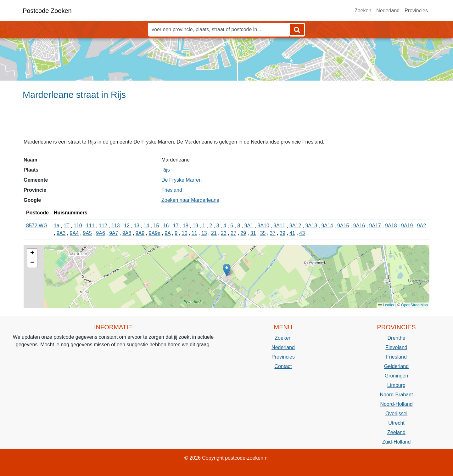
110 (78, 226)
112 (103, 226)
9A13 (311, 226)
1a (57, 226)
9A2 (422, 226)
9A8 (127, 233)
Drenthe (397, 338)
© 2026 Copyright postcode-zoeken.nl (226, 458)
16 (166, 226)
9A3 (61, 233)
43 (302, 233)
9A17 (375, 226)
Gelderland (396, 366)
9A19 (407, 226)
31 (253, 233)
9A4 (74, 233)
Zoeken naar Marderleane (190, 200)
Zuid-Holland (397, 442)
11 (194, 233)
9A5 (87, 233)
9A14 (327, 226)
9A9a (155, 233)
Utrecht (396, 423)
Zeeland (396, 432)
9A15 (343, 226)
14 (146, 226)
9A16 (359, 226)
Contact (283, 366)
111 (90, 226)
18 (186, 226)
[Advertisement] (226, 122)
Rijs (166, 170)
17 (176, 226)
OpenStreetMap (414, 305)
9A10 (263, 226)
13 (137, 226)
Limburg (396, 385)
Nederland (388, 11)
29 (243, 233)
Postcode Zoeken (47, 11)
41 (292, 233)
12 (127, 226)
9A (168, 233)
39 (282, 233)
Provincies (416, 11)
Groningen (397, 376)
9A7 (114, 233)
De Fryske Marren (182, 180)
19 (195, 226)
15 (156, 226)
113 (116, 226)
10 (185, 233)
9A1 (249, 226)
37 (273, 233)
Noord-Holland (396, 404)
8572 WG (37, 226)
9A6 (100, 233)
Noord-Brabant (397, 395)
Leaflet (386, 305)
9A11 (279, 226)
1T (66, 226)
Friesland (172, 190)
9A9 (140, 233)
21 (214, 233)
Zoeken (363, 11)
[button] (227, 270)
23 (224, 233)
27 (233, 233)
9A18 (391, 226)
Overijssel (396, 414)
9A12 (295, 226)
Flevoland (396, 347)
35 (263, 233)
